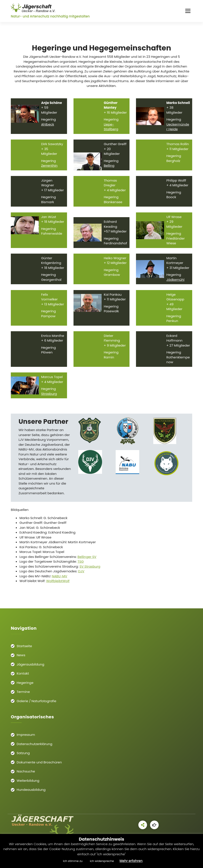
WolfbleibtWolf (58, 585)
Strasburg (49, 398)
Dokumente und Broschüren (39, 762)
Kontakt (23, 673)
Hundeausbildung (31, 790)
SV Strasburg (90, 571)
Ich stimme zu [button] (73, 861)
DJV (81, 575)
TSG (81, 566)
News (21, 655)
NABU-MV (60, 580)
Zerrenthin (49, 170)
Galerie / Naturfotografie (36, 701)
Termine (23, 692)
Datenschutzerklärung (34, 744)
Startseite (24, 646)
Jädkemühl (176, 284)
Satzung (23, 753)
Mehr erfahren (131, 861)
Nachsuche (26, 771)
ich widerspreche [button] (102, 861)
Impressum (26, 735)
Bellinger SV (87, 561)
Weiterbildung (28, 781)
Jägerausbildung (30, 664)
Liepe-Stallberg (111, 131)
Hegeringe (25, 683)
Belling (109, 170)
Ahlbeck (48, 129)
